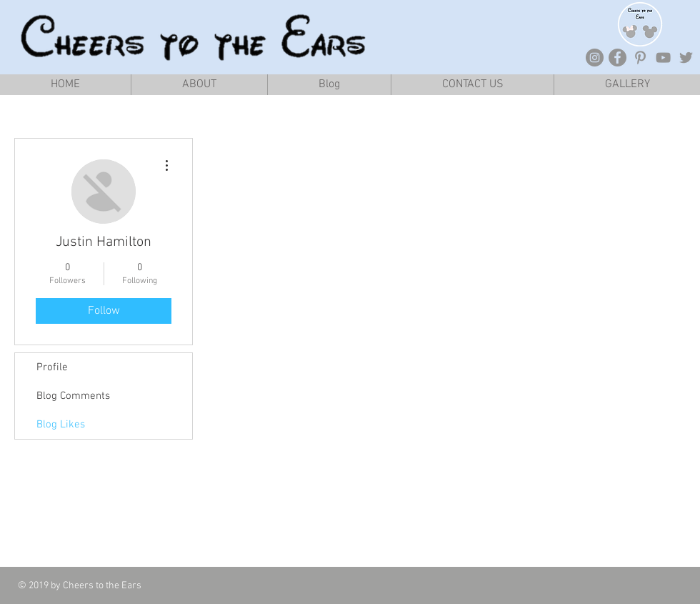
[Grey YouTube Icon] (663, 58)
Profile (52, 367)
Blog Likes (61, 425)
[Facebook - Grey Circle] (617, 58)
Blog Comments (73, 396)
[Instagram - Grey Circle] (595, 58)
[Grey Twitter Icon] (686, 58)
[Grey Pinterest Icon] (640, 58)
